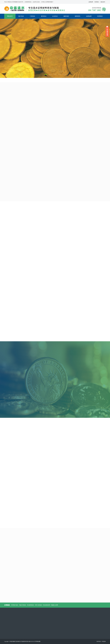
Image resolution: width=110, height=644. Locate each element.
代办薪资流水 (30, 605)
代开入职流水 (38, 605)
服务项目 (68, 16)
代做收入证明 (54, 605)
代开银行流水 (15, 605)
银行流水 (23, 16)
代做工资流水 (23, 605)
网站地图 (38, 641)
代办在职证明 (46, 605)
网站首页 (10, 16)
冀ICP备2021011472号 (31, 641)
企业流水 (56, 16)
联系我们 (97, 2)
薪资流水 (45, 16)
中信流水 (104, 641)
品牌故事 (91, 2)
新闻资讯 (79, 16)
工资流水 (34, 16)
